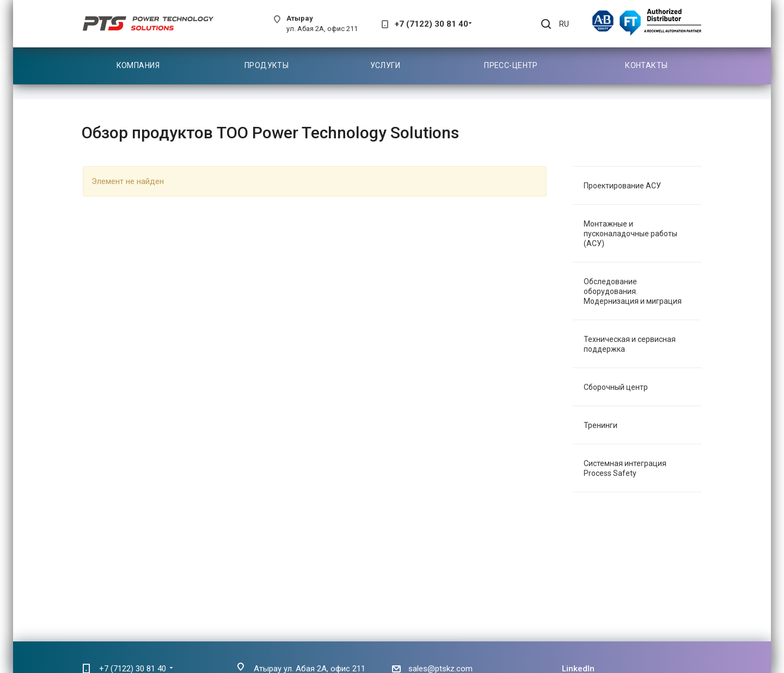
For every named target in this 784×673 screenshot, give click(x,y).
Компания (138, 65)
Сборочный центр (616, 387)
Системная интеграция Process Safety (625, 468)
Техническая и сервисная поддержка (630, 344)
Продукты (267, 65)
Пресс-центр (511, 65)
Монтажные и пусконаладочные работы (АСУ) (630, 234)
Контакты (646, 65)
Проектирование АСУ (622, 186)
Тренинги (601, 425)
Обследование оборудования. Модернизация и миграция (633, 291)
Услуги (385, 65)
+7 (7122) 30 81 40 (431, 24)
